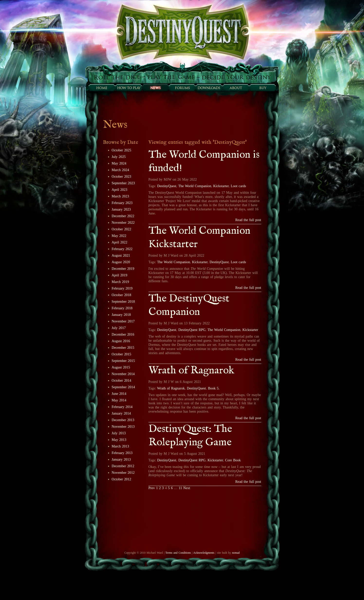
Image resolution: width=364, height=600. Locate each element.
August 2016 (121, 341)
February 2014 (122, 407)
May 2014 (119, 400)
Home (102, 88)
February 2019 (122, 288)
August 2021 (121, 255)
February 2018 (122, 308)
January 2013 (121, 459)
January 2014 (121, 413)
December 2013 (123, 420)
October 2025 (121, 150)
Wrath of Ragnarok (191, 371)
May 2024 (119, 163)
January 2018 (121, 315)
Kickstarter (221, 186)
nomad (236, 553)
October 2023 (121, 176)
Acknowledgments (204, 553)
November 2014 (123, 374)
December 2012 (123, 466)
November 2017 (123, 321)
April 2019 (120, 275)
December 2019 (123, 269)
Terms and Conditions (178, 553)
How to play (129, 88)
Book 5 (213, 388)
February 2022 (122, 249)
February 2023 (122, 203)
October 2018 (121, 295)
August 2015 (121, 367)
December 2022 (123, 216)
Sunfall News (155, 88)
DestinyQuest (167, 186)
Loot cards (238, 186)
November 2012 (123, 473)
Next (187, 488)
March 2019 (120, 282)
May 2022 (119, 236)
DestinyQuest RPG (192, 330)
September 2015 (123, 361)
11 (180, 488)
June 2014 (119, 394)
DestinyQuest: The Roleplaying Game (190, 436)
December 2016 (123, 334)
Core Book (233, 460)
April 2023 (120, 190)
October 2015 (121, 354)
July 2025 (119, 157)
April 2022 (120, 242)
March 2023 (120, 196)
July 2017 (119, 328)
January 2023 (121, 209)
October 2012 (121, 479)
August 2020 (121, 262)
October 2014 (121, 380)
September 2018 (123, 301)
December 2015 (123, 348)
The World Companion (195, 186)
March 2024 (120, 170)
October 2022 (121, 229)
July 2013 (119, 433)
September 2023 (123, 183)
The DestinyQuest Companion (189, 305)
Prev (152, 488)
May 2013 (119, 440)
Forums (182, 88)
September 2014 (123, 387)
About (236, 88)
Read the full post (248, 220)
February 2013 (122, 453)
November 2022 (123, 223)
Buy (262, 88)
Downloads (209, 88)
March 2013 (120, 446)
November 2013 (123, 426)
